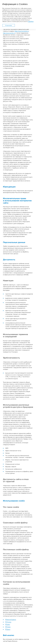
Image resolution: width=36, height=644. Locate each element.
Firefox (9, 627)
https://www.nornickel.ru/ (22, 31)
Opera (8, 629)
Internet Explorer (11, 619)
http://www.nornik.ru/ (9, 33)
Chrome (9, 622)
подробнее (31, 21)
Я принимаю (9, 25)
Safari (8, 624)
